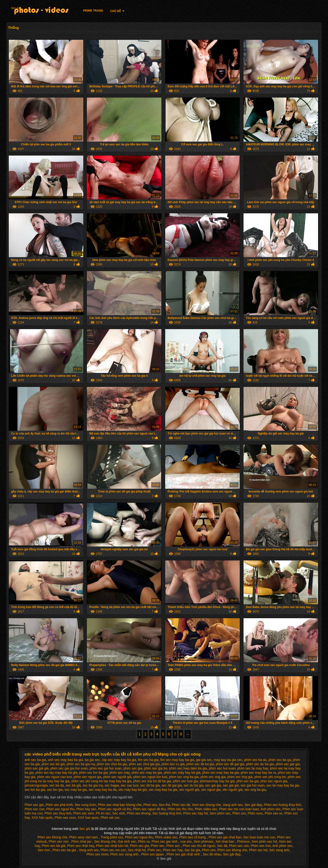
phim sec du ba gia (260, 764)
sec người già (189, 790)
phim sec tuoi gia (185, 781)
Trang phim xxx (112, 837)
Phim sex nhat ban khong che (120, 805)
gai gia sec (204, 760)
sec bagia (112, 785)
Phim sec (158, 846)
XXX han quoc (88, 818)
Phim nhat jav (82, 841)
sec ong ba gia (255, 790)
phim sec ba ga (280, 760)
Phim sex (150, 805)
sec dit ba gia (150, 785)
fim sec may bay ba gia (177, 760)
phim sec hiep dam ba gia (188, 768)
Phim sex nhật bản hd (112, 846)
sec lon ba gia (35, 790)
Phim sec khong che (232, 850)
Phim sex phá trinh (59, 805)
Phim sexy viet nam (84, 837)
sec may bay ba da (103, 790)
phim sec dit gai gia (230, 764)
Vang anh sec (233, 805)
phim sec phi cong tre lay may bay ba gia (102, 781)
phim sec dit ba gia (200, 764)
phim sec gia (133, 768)
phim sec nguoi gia (88, 777)
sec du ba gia (193, 785)
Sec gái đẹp (253, 805)
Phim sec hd (258, 850)
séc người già (233, 790)
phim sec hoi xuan (222, 768)
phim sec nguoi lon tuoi (150, 777)
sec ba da (57, 785)
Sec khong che (105, 841)
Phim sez (173, 846)
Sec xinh (119, 813)
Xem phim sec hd (264, 841)
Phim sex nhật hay (80, 846)
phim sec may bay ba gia (221, 773)
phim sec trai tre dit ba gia (152, 781)
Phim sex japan (153, 854)
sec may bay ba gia (163, 790)
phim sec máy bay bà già (182, 773)
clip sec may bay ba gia (119, 760)
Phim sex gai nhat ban (225, 837)
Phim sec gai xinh (165, 841)
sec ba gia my (93, 785)
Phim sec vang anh (125, 854)
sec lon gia (55, 790)
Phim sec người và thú (115, 809)
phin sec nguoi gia (274, 781)
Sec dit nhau (212, 854)
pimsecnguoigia (36, 785)
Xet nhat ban (225, 841)
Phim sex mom (98, 854)
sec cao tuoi (130, 785)
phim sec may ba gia (147, 773)
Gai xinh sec (127, 841)
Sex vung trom (85, 805)
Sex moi (44, 850)
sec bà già (73, 785)
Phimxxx (243, 841)
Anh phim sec (271, 809)
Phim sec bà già (53, 846)
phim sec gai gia (288, 764)
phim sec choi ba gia (112, 764)
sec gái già (231, 785)
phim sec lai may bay (253, 768)
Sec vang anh (279, 850)
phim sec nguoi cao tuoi (55, 777)
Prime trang (93, 11)
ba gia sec (92, 760)
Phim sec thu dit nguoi (199, 846)
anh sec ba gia (35, 760)
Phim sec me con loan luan (239, 809)
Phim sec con (35, 809)
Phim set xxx (110, 818)
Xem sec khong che (206, 805)
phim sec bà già (53, 764)
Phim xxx (239, 813)
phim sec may (120, 773)
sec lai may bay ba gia (283, 785)
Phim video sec (206, 809)
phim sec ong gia (213, 777)
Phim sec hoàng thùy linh (283, 805)
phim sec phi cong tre (270, 777)
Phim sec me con (113, 850)
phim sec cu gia (173, 764)
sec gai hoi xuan (253, 785)
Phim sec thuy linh (58, 813)
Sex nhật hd (137, 850)
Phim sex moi (59, 841)
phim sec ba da (255, 760)
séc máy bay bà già (133, 790)
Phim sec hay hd (195, 813)
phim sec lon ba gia (93, 773)
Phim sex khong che (52, 837)
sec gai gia (213, 785)
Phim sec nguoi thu (60, 809)
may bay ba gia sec (228, 760)
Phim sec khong (139, 813)
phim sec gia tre (156, 768)
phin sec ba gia (248, 781)
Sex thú (164, 805)
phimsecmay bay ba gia (217, 781)
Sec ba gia (192, 850)
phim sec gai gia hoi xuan (69, 768)
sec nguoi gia (211, 790)
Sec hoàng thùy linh (167, 813)
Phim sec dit (181, 805)
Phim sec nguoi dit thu (149, 809)
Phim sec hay (173, 850)
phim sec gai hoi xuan (106, 768)
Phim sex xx (273, 813)
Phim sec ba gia (65, 850)
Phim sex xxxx (65, 818)
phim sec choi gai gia (144, 764)
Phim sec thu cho (180, 809)
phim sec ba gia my (81, 764)
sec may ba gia (76, 790)
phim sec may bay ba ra (258, 773)
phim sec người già (117, 777)
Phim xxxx (255, 813)
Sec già (16, 8)
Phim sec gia (34, 805)
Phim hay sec (86, 809)
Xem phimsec (204, 841)
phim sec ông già (240, 777)
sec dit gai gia (172, 785)
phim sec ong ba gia (184, 777)
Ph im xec (103, 813)
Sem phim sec (220, 813)
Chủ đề (116, 11)
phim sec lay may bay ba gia (56, 773)
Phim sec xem (84, 813)
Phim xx (144, 841)
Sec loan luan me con (259, 837)
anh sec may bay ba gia (66, 760)
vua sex (186, 841)
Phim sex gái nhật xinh (184, 854)
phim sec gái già (37, 768)
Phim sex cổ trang (193, 837)
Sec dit (222, 846)
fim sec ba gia (148, 760)
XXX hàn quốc (42, 818)
